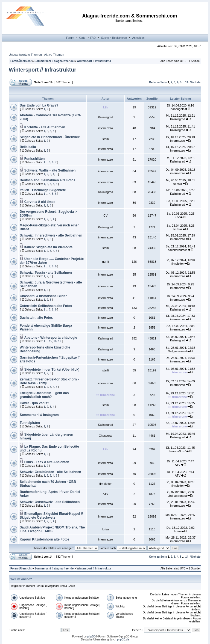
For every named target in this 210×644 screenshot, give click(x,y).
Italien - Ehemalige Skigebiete (43, 190)
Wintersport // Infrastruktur (94, 61)
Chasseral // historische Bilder (43, 296)
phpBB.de (123, 639)
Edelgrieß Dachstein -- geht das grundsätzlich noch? (44, 395)
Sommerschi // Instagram (39, 415)
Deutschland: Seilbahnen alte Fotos (47, 180)
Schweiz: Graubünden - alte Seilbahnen (50, 472)
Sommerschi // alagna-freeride (54, 61)
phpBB (91, 636)
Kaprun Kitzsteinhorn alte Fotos (45, 539)
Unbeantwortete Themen (25, 55)
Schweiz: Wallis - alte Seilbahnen (50, 170)
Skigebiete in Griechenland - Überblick (50, 137)
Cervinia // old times (40, 202)
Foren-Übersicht (21, 61)
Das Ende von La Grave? (39, 105)
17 (59, 341)
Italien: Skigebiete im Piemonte (49, 247)
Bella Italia (28, 147)
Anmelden (138, 38)
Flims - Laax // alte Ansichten (47, 462)
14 (187, 82)
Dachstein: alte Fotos (36, 318)
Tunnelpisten (30, 423)
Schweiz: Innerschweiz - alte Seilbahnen (51, 235)
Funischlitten (35, 159)
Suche (105, 38)
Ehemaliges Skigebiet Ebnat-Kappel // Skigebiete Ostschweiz (51, 516)
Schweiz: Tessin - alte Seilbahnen (46, 273)
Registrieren (119, 38)
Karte (82, 38)
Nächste (195, 82)
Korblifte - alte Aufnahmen (45, 127)
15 (50, 341)
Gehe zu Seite (158, 82)
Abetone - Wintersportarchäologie (51, 338)
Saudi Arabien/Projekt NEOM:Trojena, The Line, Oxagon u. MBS (52, 529)
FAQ (93, 38)
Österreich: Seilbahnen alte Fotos (46, 306)
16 (55, 341)
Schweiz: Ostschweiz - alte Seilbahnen (50, 502)
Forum (70, 38)
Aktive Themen (54, 55)
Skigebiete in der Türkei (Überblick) (52, 370)
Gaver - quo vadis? (34, 403)
